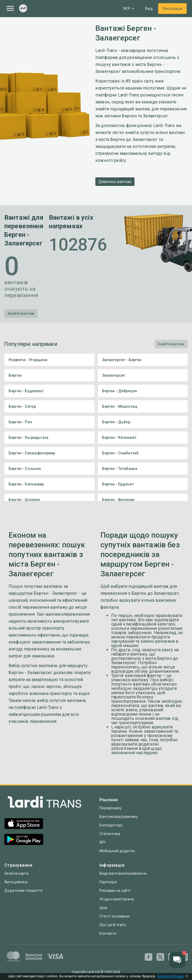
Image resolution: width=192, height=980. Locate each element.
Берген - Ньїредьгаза (49, 437)
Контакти (108, 933)
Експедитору (111, 825)
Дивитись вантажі (115, 182)
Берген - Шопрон (49, 500)
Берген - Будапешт (49, 391)
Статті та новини (114, 916)
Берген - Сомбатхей (143, 453)
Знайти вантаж (21, 313)
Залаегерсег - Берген (143, 360)
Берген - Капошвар (49, 484)
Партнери (108, 882)
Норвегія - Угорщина (49, 360)
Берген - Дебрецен (143, 391)
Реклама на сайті (115, 891)
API (102, 842)
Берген (49, 375)
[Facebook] (148, 957)
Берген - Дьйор (143, 422)
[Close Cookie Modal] (187, 977)
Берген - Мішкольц (143, 406)
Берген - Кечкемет (143, 437)
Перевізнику (111, 808)
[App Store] (24, 824)
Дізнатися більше (170, 976)
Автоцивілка (16, 882)
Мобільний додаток (117, 851)
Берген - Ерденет (143, 484)
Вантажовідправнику (119, 817)
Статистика (110, 834)
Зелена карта (16, 873)
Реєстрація (172, 9)
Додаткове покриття (23, 891)
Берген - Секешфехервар (49, 453)
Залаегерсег (143, 375)
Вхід (149, 9)
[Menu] (10, 8)
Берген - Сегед (49, 406)
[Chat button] (177, 960)
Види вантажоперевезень (123, 873)
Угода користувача (117, 899)
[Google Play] (24, 840)
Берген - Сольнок (49, 469)
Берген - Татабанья (143, 469)
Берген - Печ (49, 422)
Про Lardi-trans (113, 925)
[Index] (23, 9)
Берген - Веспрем (143, 500)
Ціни (103, 908)
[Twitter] (160, 957)
